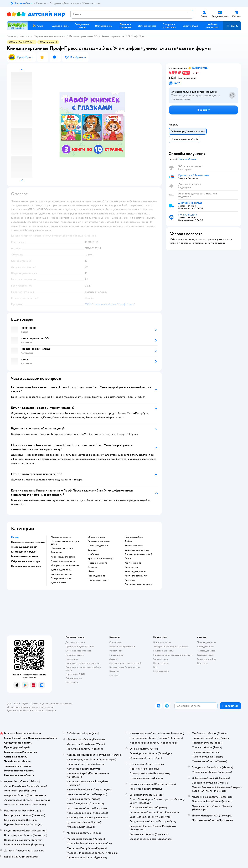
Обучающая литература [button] (25, 561)
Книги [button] (15, 537)
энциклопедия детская (137, 550)
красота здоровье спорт (101, 559)
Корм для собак (205, 655)
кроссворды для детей (63, 557)
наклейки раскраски (62, 548)
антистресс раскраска (63, 561)
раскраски (56, 553)
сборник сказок (96, 537)
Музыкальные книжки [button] (24, 556)
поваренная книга (97, 563)
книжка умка (131, 567)
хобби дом (93, 554)
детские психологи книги (138, 584)
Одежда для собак (206, 659)
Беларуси (51, 711)
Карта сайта (72, 682)
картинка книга (133, 563)
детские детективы (61, 570)
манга (91, 571)
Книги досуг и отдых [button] (24, 552)
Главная (11, 36)
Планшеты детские (98, 580)
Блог (156, 667)
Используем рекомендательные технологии (30, 707)
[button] (232, 26)
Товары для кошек (207, 642)
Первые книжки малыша (48, 36)
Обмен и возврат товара (78, 651)
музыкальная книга (61, 537)
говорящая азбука (134, 537)
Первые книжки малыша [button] (26, 566)
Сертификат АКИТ (75, 674)
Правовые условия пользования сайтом (51, 704)
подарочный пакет (61, 578)
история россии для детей (65, 565)
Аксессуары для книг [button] (24, 547)
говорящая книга (96, 576)
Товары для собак (206, 651)
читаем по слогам (134, 546)
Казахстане (38, 711)
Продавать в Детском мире (80, 647)
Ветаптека (203, 663)
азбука (128, 541)
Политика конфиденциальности (82, 663)
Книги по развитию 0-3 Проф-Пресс (124, 36)
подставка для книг (98, 546)
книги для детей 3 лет (136, 576)
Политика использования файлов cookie (83, 669)
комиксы (92, 567)
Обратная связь (74, 678)
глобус (128, 559)
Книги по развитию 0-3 (83, 36)
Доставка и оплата (75, 642)
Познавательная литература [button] (28, 542)
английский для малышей (138, 554)
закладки (92, 550)
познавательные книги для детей (65, 543)
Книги (23, 36)
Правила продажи (75, 655)
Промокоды (72, 659)
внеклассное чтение (99, 541)
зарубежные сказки (61, 574)
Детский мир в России (19, 711)
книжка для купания (135, 571)
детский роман (59, 583)
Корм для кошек (206, 647)
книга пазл (130, 580)
